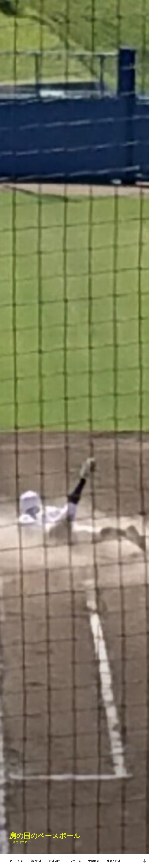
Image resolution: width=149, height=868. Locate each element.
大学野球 (94, 861)
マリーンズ (16, 861)
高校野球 (36, 861)
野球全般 (54, 861)
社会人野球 (113, 861)
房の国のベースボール (45, 836)
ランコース (74, 861)
